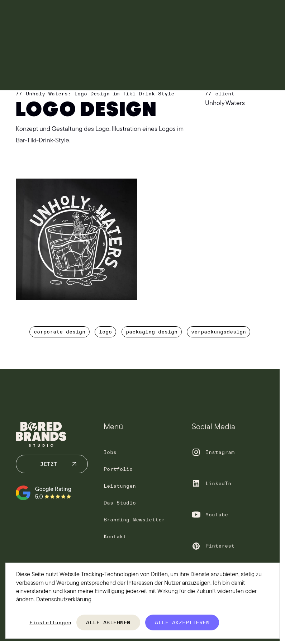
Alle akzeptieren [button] (182, 622)
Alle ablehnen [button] (108, 622)
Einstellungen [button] (50, 622)
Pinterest (220, 546)
